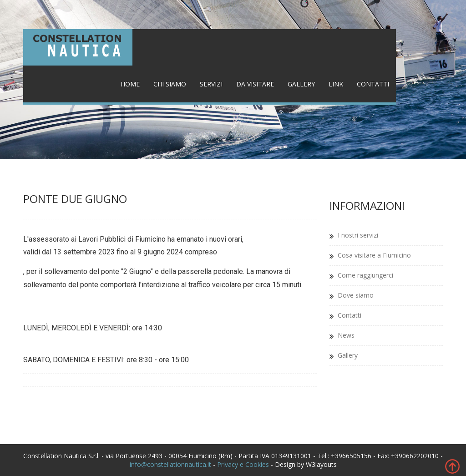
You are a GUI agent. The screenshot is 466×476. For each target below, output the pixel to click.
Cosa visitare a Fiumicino (374, 255)
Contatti (373, 84)
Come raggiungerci (365, 275)
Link (336, 84)
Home (130, 84)
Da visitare (255, 84)
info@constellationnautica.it (170, 464)
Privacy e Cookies (243, 464)
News (346, 335)
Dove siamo (356, 295)
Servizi (211, 84)
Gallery (301, 84)
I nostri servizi (358, 235)
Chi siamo (170, 84)
